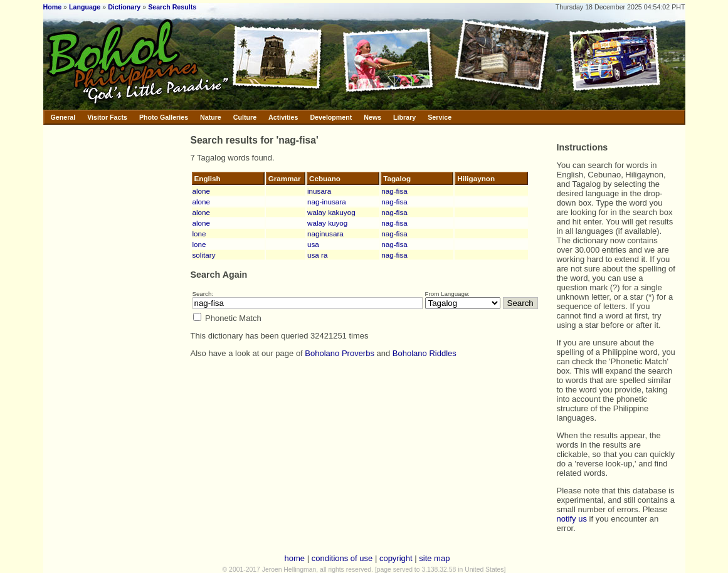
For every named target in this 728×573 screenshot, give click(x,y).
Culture (245, 117)
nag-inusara (327, 202)
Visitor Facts (107, 117)
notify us (572, 519)
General (63, 117)
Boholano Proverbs (340, 353)
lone (199, 234)
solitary (204, 255)
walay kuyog (327, 223)
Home (53, 7)
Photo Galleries (164, 117)
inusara (319, 191)
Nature (211, 117)
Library (404, 117)
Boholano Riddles (425, 353)
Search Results (172, 7)
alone (202, 191)
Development (331, 117)
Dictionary (124, 7)
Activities (283, 117)
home (295, 558)
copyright (396, 558)
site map (434, 558)
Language (85, 7)
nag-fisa (394, 191)
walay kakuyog (331, 212)
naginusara (325, 234)
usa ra (317, 255)
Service (440, 117)
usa (313, 244)
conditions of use (342, 558)
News (372, 117)
